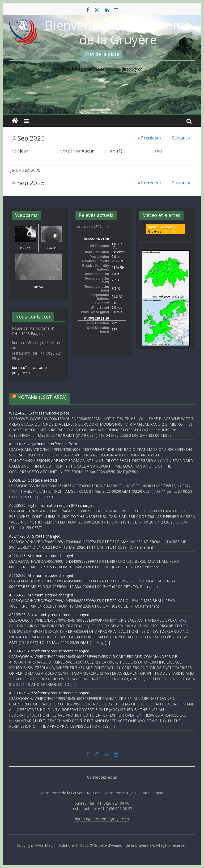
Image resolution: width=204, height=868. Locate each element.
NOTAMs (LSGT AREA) (42, 397)
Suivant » (181, 138)
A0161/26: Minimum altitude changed (41, 556)
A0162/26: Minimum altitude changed (41, 575)
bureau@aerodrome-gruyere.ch (102, 819)
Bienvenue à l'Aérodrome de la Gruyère (118, 32)
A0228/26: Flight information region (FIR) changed (52, 505)
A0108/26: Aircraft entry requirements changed (49, 651)
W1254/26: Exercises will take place (39, 413)
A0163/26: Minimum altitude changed (41, 595)
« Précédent (150, 138)
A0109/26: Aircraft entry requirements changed (49, 693)
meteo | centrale (160, 227)
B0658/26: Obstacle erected (33, 480)
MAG (39, 845)
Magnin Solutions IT (62, 845)
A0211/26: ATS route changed (35, 536)
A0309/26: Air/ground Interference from (43, 444)
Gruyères (155, 232)
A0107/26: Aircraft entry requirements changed (49, 615)
